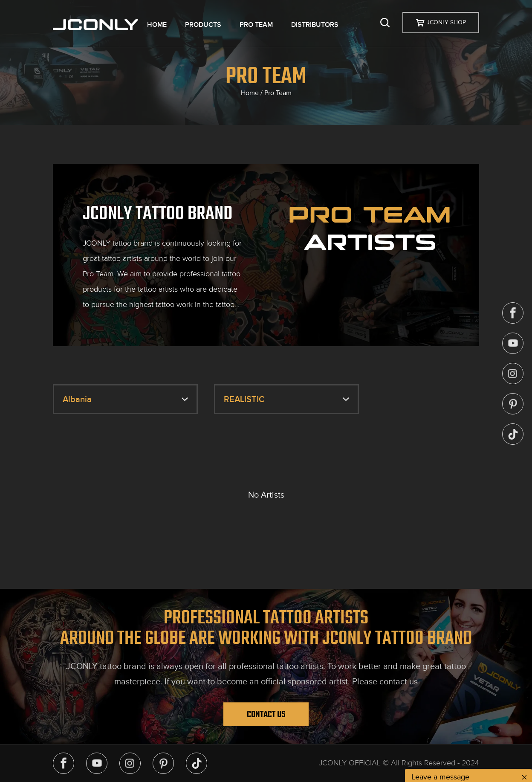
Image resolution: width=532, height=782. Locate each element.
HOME (157, 25)
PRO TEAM (256, 25)
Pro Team (278, 93)
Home (250, 93)
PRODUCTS (203, 25)
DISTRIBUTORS (315, 25)
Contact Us (266, 714)
